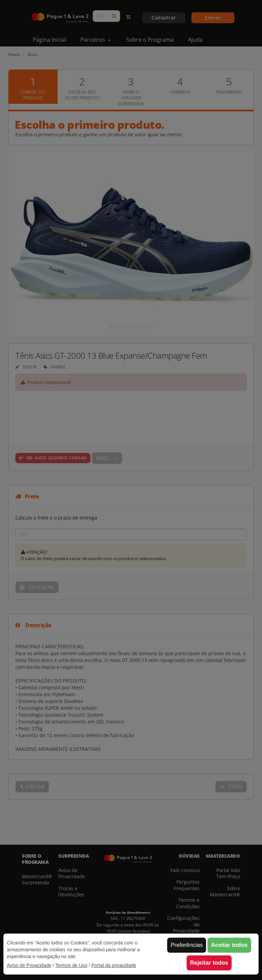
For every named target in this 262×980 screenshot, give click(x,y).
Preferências (187, 945)
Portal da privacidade (114, 965)
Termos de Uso (71, 965)
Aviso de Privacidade (29, 965)
